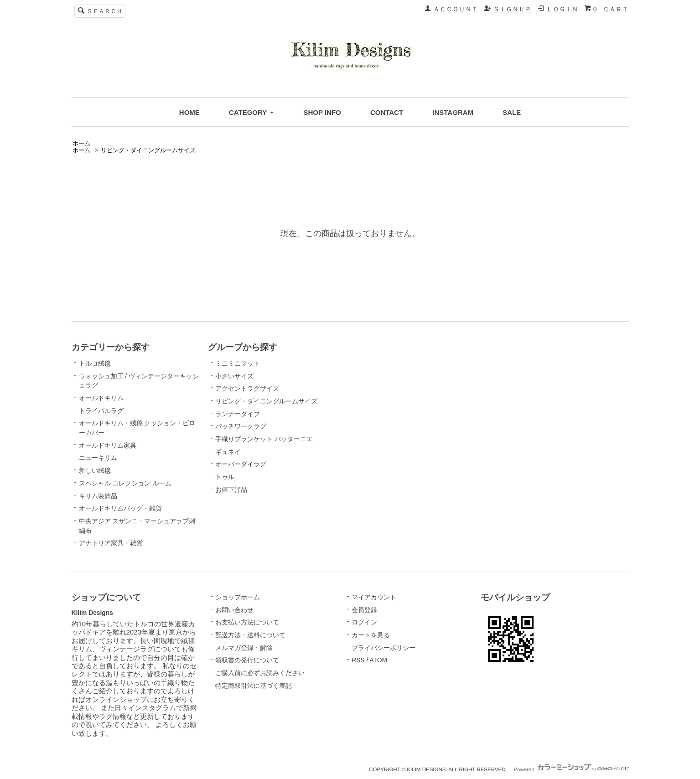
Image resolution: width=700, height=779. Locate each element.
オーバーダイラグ (241, 464)
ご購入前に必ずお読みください (260, 673)
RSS (358, 660)
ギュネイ (228, 452)
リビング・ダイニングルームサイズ (148, 150)
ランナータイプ (238, 414)
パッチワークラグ (241, 426)
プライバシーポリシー (384, 648)
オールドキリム (101, 398)
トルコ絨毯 (95, 363)
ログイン (364, 622)
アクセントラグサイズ (247, 388)
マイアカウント (374, 597)
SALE (512, 112)
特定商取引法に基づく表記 (254, 686)
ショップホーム (238, 597)
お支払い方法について (247, 622)
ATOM (378, 660)
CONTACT (387, 112)
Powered (571, 769)
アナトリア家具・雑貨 (111, 543)
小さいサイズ (234, 376)
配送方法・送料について (250, 635)
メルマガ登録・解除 (244, 648)
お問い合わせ (234, 610)
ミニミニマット (238, 363)
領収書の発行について (247, 660)
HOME (189, 112)
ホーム (81, 144)
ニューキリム (98, 458)
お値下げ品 (231, 490)
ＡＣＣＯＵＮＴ (456, 9)
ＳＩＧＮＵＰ (512, 9)
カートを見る (371, 635)
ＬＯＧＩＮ (562, 9)
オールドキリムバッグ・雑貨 (120, 508)
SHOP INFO (322, 112)
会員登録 (364, 610)
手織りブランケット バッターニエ (264, 439)
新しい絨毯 (95, 470)
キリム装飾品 (98, 496)
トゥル (225, 477)
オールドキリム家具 (108, 445)
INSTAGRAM (453, 112)
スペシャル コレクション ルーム (125, 483)
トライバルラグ (101, 411)
